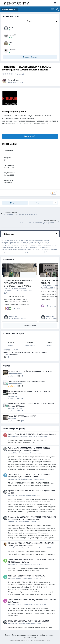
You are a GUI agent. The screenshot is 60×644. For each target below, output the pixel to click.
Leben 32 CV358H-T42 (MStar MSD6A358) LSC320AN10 (25, 352)
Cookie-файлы (30, 638)
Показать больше (30, 57)
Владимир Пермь (20, 548)
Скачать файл (30, 136)
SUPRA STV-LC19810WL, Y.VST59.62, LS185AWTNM (29, 621)
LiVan (11, 27)
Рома (17, 80)
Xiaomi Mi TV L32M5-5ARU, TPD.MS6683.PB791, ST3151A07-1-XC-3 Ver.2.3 (18, 283)
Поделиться (15, 203)
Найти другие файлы (16, 82)
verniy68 (12, 35)
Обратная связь (47, 635)
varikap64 (17, 578)
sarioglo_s (17, 604)
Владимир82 (18, 436)
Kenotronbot (13, 355)
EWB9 (15, 564)
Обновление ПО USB (12, 291)
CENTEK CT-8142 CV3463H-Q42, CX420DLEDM (27, 576)
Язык (7, 635)
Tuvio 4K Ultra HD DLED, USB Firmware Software (27, 381)
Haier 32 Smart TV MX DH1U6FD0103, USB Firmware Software (32, 434)
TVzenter (13, 50)
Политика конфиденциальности (25, 635)
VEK (11, 42)
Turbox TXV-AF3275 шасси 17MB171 (22, 416)
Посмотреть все (30, 325)
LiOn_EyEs (8, 288)
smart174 (17, 479)
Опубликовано (35, 436)
